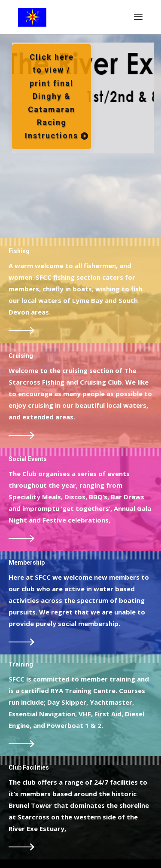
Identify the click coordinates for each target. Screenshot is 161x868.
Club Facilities (29, 767)
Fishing (19, 251)
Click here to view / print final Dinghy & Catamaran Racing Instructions (52, 96)
